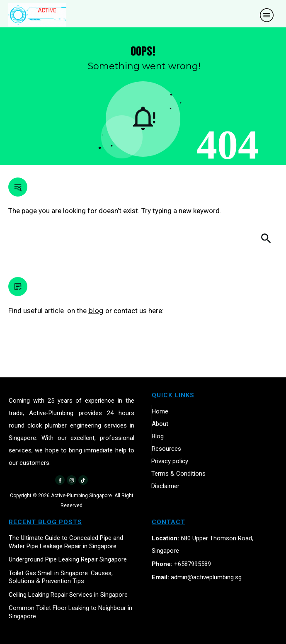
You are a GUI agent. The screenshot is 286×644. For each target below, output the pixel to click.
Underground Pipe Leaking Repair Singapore (68, 559)
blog (96, 311)
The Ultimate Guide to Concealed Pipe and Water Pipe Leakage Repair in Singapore (66, 542)
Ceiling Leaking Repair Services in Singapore (68, 595)
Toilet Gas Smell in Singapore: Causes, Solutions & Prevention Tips (61, 577)
